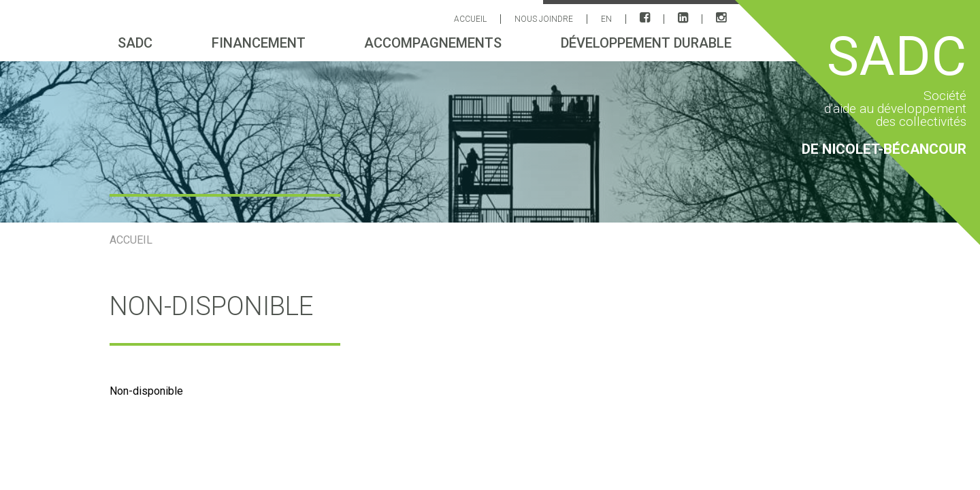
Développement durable (646, 43)
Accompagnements (433, 43)
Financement (259, 43)
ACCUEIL (470, 19)
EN (606, 19)
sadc (135, 43)
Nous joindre (544, 19)
